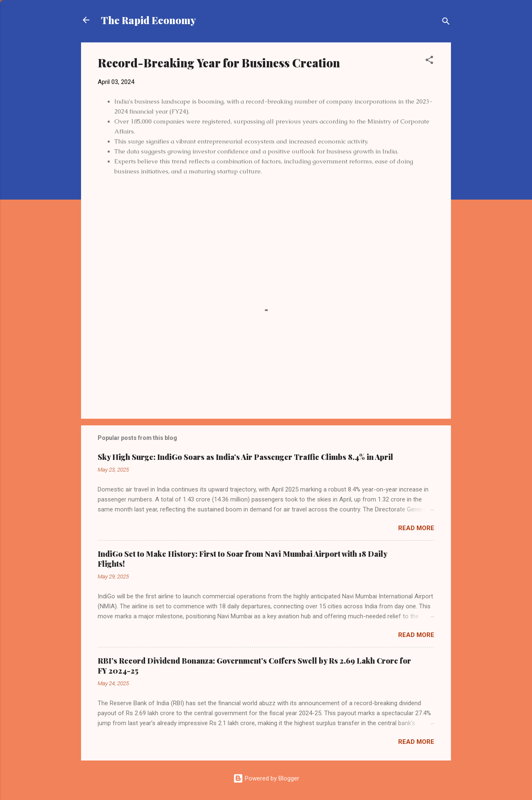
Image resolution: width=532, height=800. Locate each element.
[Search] (446, 23)
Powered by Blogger (266, 778)
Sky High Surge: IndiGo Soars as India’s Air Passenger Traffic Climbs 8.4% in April (245, 457)
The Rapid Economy (148, 20)
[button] (429, 61)
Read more (416, 528)
